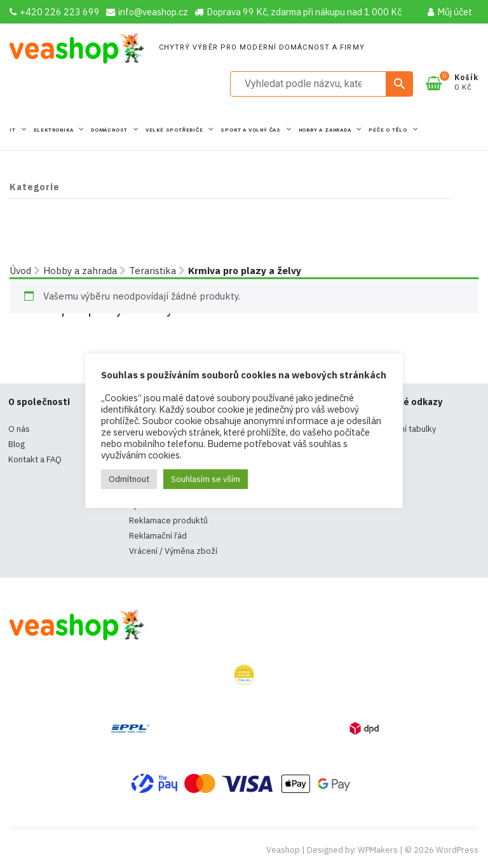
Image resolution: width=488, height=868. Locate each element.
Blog (17, 444)
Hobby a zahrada (326, 130)
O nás (19, 429)
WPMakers (378, 850)
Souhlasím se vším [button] (206, 479)
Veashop (283, 850)
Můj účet (450, 12)
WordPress (457, 850)
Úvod (20, 271)
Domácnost (110, 130)
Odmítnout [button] (129, 479)
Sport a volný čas (251, 130)
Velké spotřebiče (175, 130)
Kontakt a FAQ (35, 459)
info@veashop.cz (147, 12)
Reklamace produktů (168, 520)
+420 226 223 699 (55, 12)
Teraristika (152, 271)
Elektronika (55, 130)
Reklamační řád (158, 536)
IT (13, 130)
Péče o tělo (389, 130)
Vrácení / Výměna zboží (173, 551)
